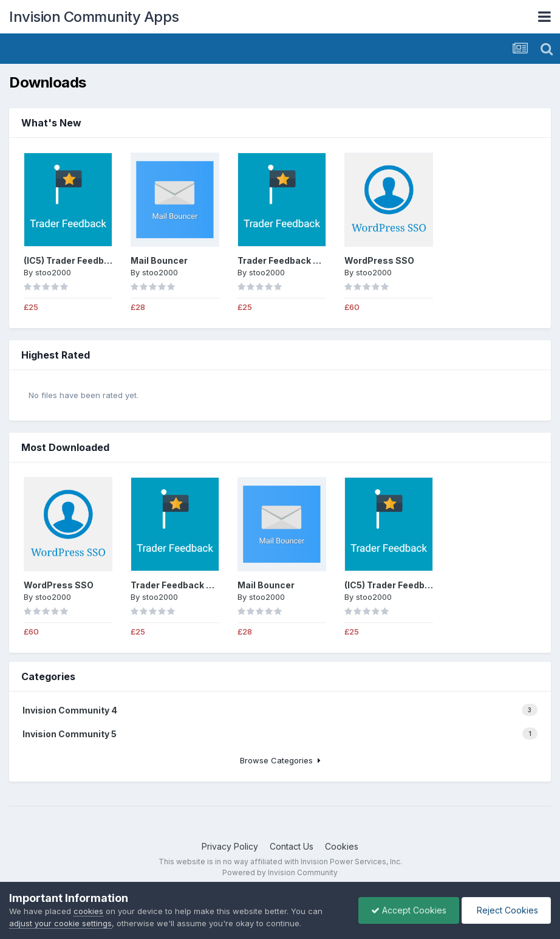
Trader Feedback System (292, 260)
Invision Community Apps (94, 17)
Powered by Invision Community (280, 872)
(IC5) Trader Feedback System (90, 260)
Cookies (342, 846)
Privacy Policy (230, 846)
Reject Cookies (506, 910)
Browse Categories (280, 760)
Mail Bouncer (159, 260)
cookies (88, 911)
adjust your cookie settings (60, 923)
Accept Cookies (409, 910)
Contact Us (292, 846)
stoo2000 (53, 272)
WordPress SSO (379, 260)
